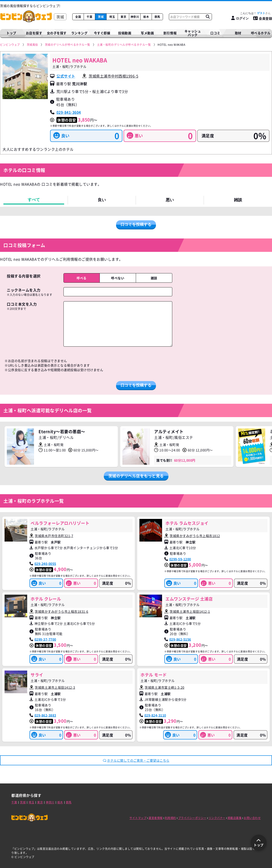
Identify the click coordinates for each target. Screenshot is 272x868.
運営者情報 (156, 818)
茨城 (101, 17)
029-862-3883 (45, 715)
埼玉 (112, 17)
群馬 (157, 17)
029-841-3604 (69, 112)
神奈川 (135, 17)
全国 (78, 17)
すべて (34, 200)
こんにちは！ (255, 13)
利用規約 (170, 818)
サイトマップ (138, 818)
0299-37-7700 (45, 639)
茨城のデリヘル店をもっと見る (136, 476)
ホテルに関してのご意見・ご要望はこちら (136, 760)
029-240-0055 (45, 564)
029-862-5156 (180, 639)
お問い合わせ (252, 818)
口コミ (215, 33)
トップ (11, 33)
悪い (170, 200)
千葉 (89, 17)
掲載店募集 (235, 818)
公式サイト (66, 76)
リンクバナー (217, 818)
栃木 (146, 17)
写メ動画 (147, 33)
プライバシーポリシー (192, 818)
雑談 (238, 200)
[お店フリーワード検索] (208, 17)
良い (102, 200)
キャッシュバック (193, 33)
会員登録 (263, 18)
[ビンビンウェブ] (10, 45)
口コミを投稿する (136, 225)
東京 (123, 17)
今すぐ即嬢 (102, 33)
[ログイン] (240, 18)
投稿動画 (125, 33)
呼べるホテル (261, 33)
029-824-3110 (155, 715)
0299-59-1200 (180, 559)
